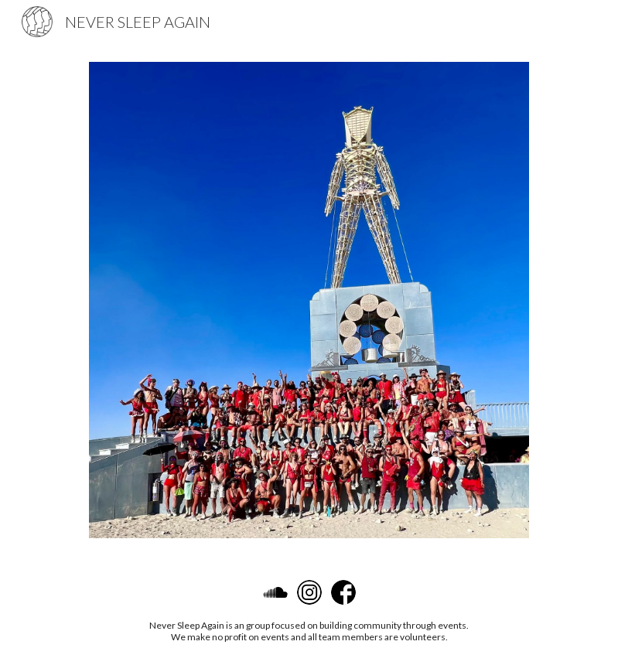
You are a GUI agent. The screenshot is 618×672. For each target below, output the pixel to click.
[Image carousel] (309, 300)
